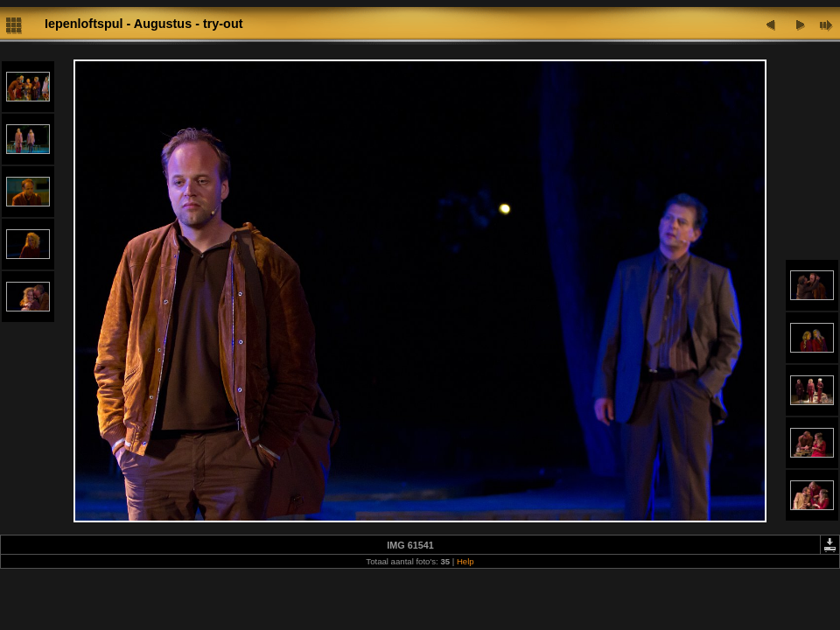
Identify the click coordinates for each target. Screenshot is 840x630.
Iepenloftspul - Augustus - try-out (144, 24)
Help (465, 561)
